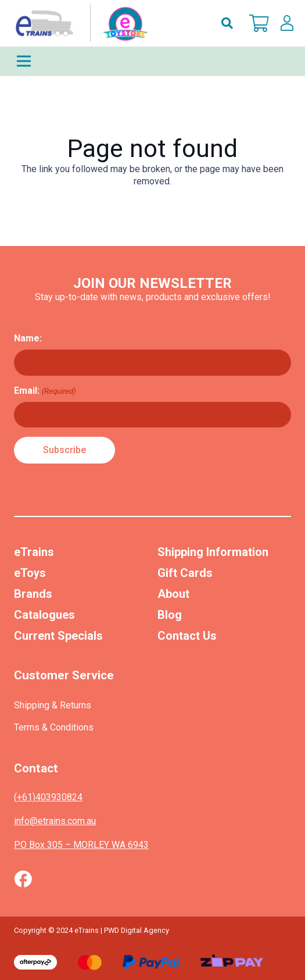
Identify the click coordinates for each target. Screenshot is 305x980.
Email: (45, 391)
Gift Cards (185, 573)
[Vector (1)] (23, 879)
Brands (33, 594)
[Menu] (152, 61)
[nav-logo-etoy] (79, 23)
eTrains (34, 552)
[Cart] (259, 23)
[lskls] (287, 23)
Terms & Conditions (54, 727)
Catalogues (44, 615)
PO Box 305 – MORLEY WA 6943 (81, 845)
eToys (30, 573)
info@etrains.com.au (55, 821)
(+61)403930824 (48, 797)
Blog (170, 615)
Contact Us (187, 636)
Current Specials (58, 636)
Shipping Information (213, 552)
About (173, 594)
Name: (28, 338)
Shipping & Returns (53, 705)
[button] (227, 23)
